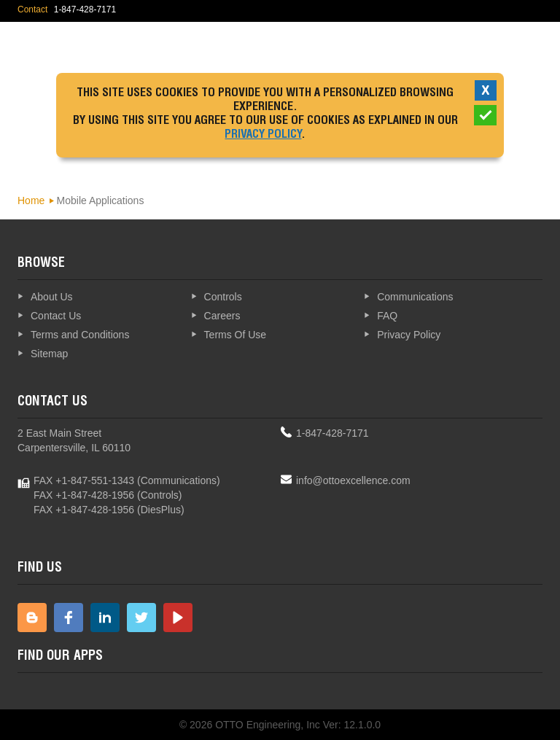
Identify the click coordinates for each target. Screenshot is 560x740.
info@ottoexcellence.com (353, 480)
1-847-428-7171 (332, 433)
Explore (502, 47)
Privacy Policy (263, 136)
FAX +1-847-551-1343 (84, 480)
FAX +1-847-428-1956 (84, 495)
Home (31, 200)
